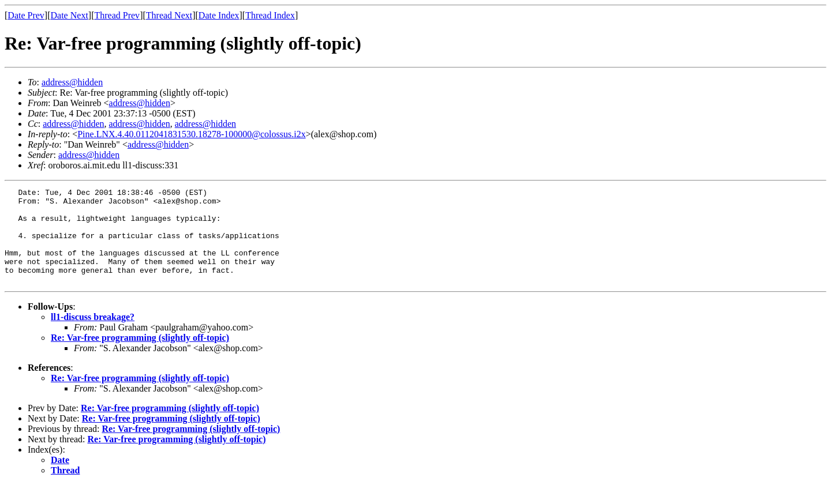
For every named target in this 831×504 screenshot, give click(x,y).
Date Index (219, 15)
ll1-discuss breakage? (93, 336)
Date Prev (26, 15)
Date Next (70, 15)
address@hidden (72, 82)
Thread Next (169, 15)
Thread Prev (117, 15)
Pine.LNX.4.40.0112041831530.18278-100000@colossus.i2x (191, 134)
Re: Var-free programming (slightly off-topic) (140, 357)
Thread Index (270, 15)
